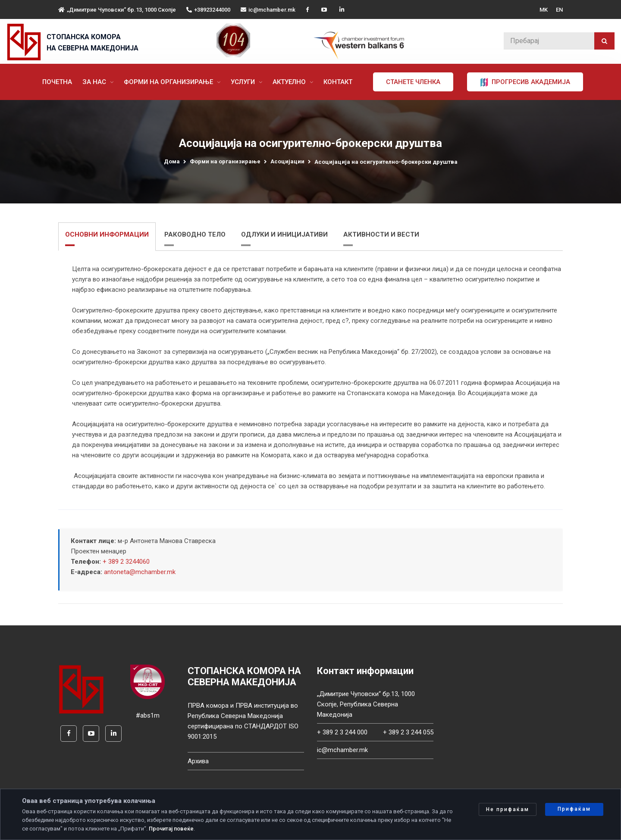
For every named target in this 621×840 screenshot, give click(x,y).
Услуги (244, 82)
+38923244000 (208, 10)
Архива (198, 761)
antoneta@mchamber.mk (140, 572)
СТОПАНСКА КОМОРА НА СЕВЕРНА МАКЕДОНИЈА (93, 42)
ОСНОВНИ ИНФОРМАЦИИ (107, 234)
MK (544, 10)
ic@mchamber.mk (268, 10)
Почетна (57, 82)
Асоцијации (287, 161)
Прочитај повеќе (171, 829)
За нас (95, 82)
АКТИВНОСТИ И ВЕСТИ (381, 234)
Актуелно (290, 82)
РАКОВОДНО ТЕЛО (195, 234)
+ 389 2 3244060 (126, 562)
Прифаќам (574, 809)
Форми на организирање (169, 82)
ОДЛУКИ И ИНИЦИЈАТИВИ (284, 234)
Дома (172, 161)
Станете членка (413, 82)
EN (559, 10)
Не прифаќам (508, 809)
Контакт (338, 82)
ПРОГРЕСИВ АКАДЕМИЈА (525, 82)
